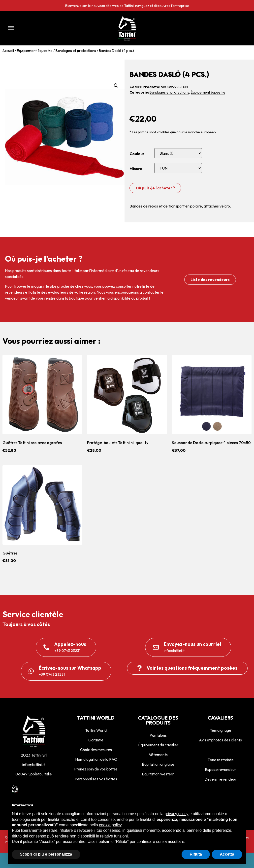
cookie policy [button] (110, 825)
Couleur (137, 154)
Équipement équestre (35, 51)
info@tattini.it (34, 764)
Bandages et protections (76, 51)
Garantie (96, 740)
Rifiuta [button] (196, 854)
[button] (52, 28)
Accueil (8, 51)
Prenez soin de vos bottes (96, 769)
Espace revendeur (221, 769)
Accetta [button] (227, 854)
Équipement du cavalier (158, 745)
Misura (136, 169)
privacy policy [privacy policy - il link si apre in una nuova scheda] (176, 814)
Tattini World (96, 730)
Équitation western (158, 774)
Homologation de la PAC (96, 759)
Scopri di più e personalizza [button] (46, 854)
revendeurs (15, 292)
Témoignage (221, 730)
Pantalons (158, 735)
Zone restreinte (221, 760)
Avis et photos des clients (220, 740)
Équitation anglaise (158, 764)
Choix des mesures (96, 750)
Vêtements (158, 755)
